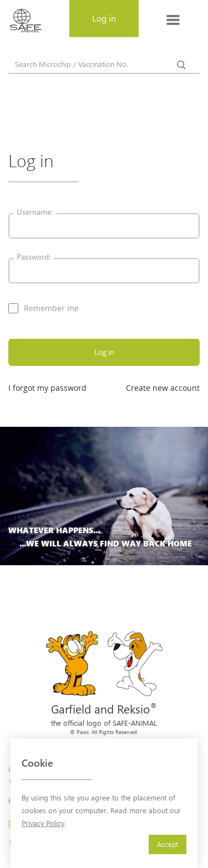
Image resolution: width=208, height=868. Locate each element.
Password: (34, 257)
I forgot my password (47, 388)
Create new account (163, 388)
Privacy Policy (43, 823)
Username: (35, 212)
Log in (104, 352)
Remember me (44, 308)
